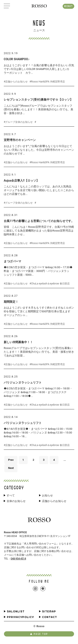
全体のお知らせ (16, 501)
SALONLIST (16, 611)
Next (11, 468)
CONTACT (50, 617)
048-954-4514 (18, 559)
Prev (11, 460)
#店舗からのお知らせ (16, 82)
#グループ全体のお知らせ (18, 122)
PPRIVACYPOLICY (20, 617)
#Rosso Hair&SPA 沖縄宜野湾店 (47, 82)
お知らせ (47, 496)
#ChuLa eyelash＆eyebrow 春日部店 (50, 284)
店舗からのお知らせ (54, 501)
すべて (11, 496)
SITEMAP (49, 611)
